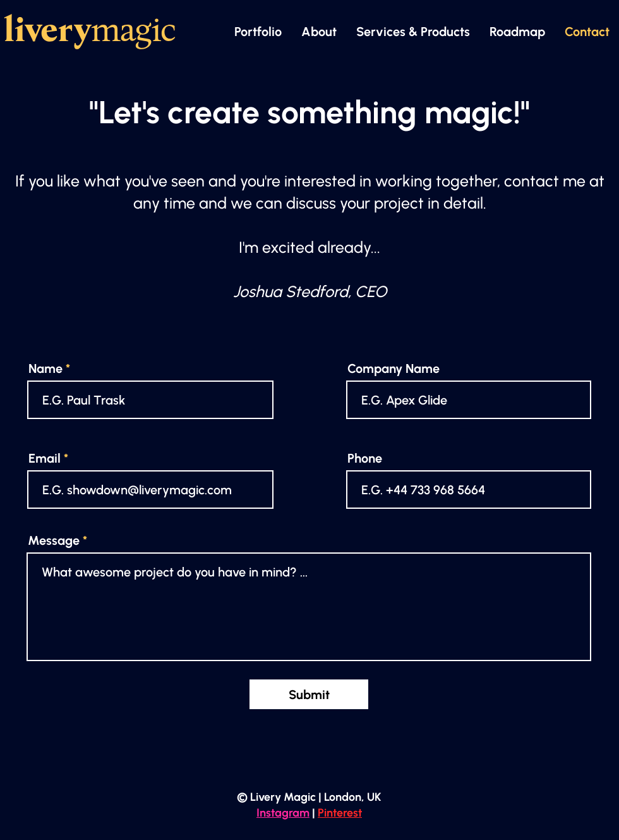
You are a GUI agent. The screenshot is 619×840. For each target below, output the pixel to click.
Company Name (394, 368)
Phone (365, 458)
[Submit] (309, 694)
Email (45, 458)
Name (45, 368)
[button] (413, 32)
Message (54, 540)
